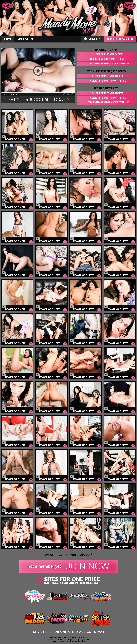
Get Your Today (38, 100)
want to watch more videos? (68, 555)
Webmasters (85, 637)
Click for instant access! (108, 54)
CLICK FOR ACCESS (120, 39)
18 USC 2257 (76, 637)
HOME (8, 39)
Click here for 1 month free (108, 59)
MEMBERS (92, 39)
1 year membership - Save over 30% (108, 64)
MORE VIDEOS (26, 39)
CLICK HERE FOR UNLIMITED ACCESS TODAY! (68, 632)
